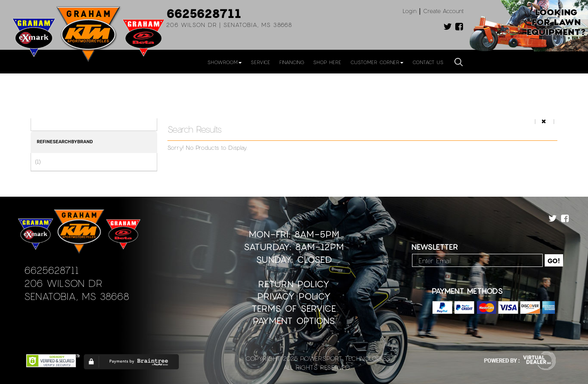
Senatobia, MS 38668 (77, 296)
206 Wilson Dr (63, 283)
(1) (38, 162)
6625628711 (204, 13)
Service (261, 62)
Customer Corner (377, 62)
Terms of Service (294, 308)
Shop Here (327, 62)
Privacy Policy (294, 296)
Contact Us (428, 62)
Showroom (225, 62)
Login (410, 11)
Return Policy (294, 284)
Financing (292, 62)
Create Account (443, 11)
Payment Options (294, 321)
